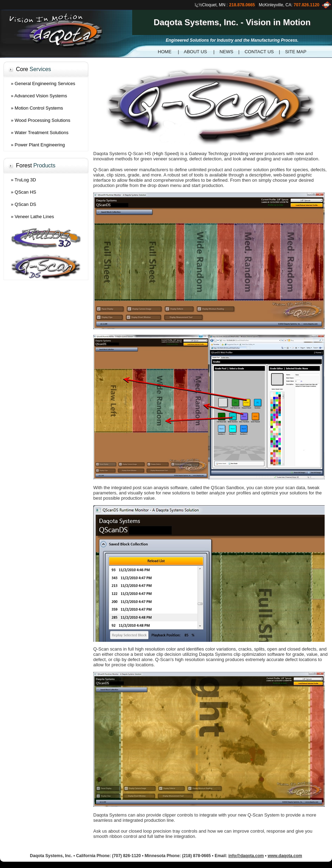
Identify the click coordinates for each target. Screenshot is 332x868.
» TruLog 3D (23, 180)
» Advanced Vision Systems (39, 96)
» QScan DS (23, 204)
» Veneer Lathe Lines (32, 217)
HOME (165, 52)
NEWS (226, 52)
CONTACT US (259, 52)
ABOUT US (195, 52)
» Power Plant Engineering (38, 145)
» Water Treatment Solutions (40, 133)
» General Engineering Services (43, 84)
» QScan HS (23, 192)
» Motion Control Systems (37, 108)
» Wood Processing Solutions (41, 120)
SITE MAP (296, 52)
